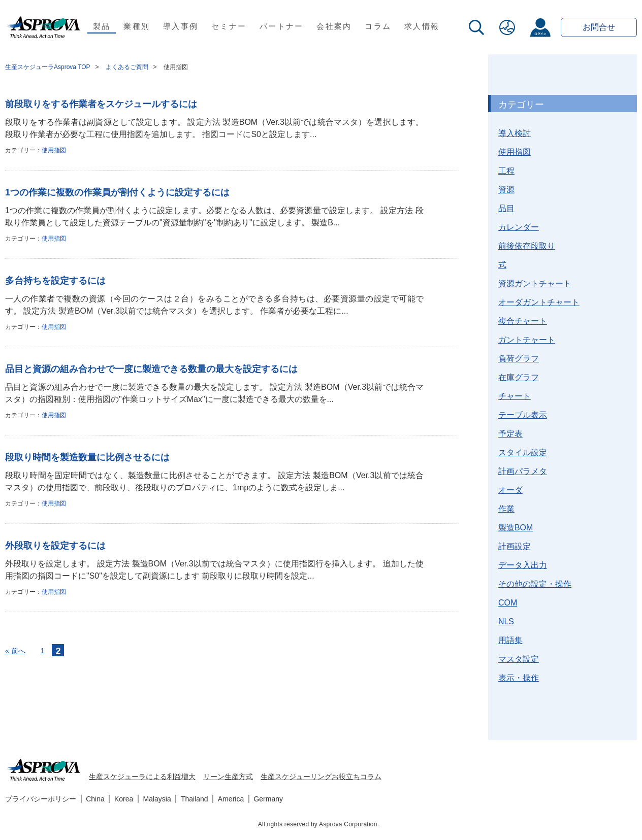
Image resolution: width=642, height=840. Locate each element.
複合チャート (523, 321)
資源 (506, 190)
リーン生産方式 (228, 777)
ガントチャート (527, 340)
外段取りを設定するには (55, 546)
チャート (515, 396)
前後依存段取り (527, 246)
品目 (506, 208)
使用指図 (54, 150)
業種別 (137, 26)
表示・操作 (519, 678)
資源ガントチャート (535, 283)
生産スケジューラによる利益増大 (142, 777)
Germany (268, 799)
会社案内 (334, 26)
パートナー (281, 26)
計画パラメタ (523, 471)
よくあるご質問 (127, 67)
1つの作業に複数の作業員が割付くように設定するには (117, 192)
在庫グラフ (519, 377)
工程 (506, 171)
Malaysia (157, 799)
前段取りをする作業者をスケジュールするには (101, 104)
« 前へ (15, 651)
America (231, 799)
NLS (506, 621)
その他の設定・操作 (535, 584)
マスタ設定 (519, 659)
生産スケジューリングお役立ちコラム (321, 777)
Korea (124, 799)
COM (508, 603)
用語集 (510, 640)
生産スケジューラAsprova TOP (48, 67)
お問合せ (599, 27)
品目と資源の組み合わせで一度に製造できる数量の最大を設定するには (151, 369)
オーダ (510, 490)
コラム (378, 26)
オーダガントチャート (539, 302)
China (95, 799)
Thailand (195, 799)
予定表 (510, 434)
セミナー (229, 26)
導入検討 (515, 133)
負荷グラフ (519, 359)
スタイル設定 (523, 452)
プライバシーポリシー (41, 799)
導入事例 (181, 26)
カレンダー (519, 227)
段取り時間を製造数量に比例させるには (87, 457)
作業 (506, 509)
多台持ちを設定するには (55, 281)
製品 (102, 26)
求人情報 (422, 26)
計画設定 (515, 546)
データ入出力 (523, 565)
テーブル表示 (523, 415)
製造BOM (516, 528)
